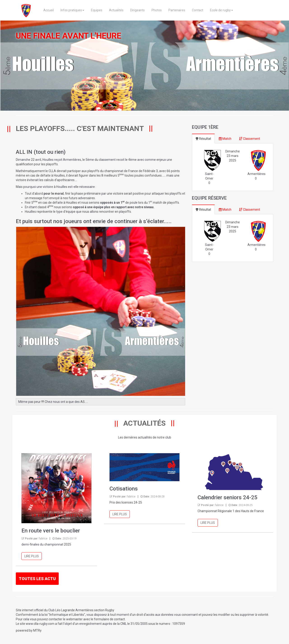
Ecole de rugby (221, 10)
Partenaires (177, 10)
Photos (156, 10)
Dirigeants (137, 10)
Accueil (48, 10)
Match (225, 139)
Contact (197, 10)
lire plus (32, 556)
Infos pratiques (72, 10)
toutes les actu (37, 579)
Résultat (203, 139)
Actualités (116, 10)
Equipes (96, 10)
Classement (250, 139)
